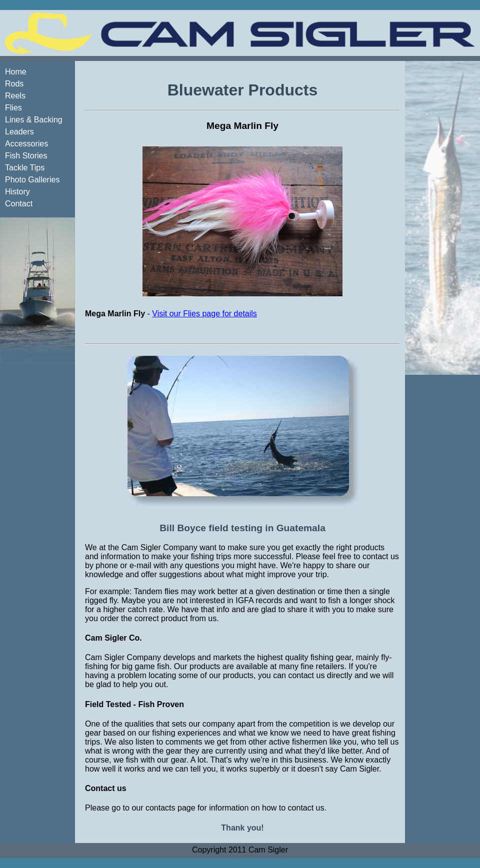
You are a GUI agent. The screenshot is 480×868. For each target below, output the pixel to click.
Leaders (19, 132)
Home (16, 72)
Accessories (26, 144)
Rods (14, 84)
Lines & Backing (34, 120)
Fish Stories (26, 156)
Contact (19, 204)
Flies (13, 108)
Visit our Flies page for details (204, 314)
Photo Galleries (32, 180)
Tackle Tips (25, 168)
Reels (15, 96)
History (17, 192)
